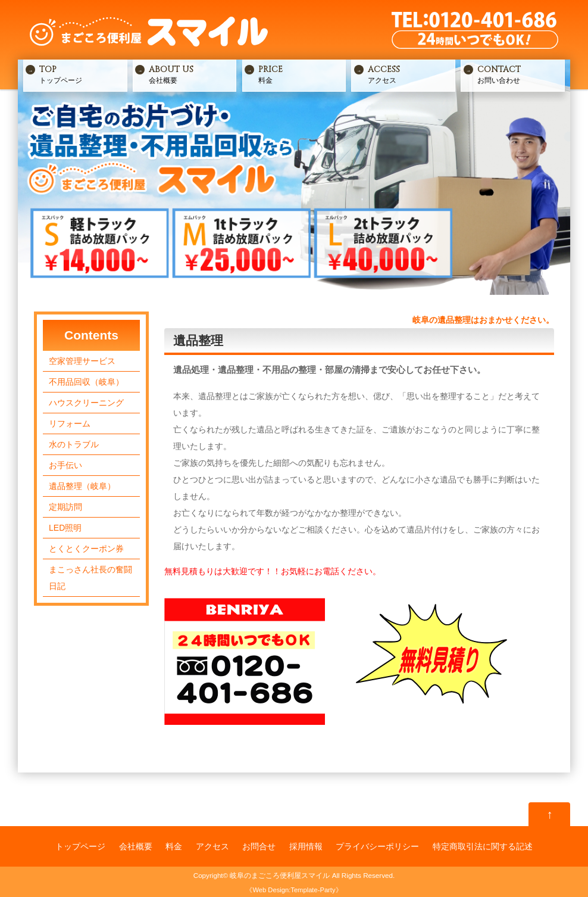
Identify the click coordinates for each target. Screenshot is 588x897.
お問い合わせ (520, 74)
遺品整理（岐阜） (82, 486)
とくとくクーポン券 (86, 549)
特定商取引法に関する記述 (483, 846)
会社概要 (191, 74)
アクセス (410, 74)
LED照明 (65, 528)
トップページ (82, 74)
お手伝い (65, 465)
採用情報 (306, 846)
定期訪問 (65, 507)
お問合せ (259, 846)
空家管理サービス (82, 361)
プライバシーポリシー (377, 846)
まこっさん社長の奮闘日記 (90, 578)
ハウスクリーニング (86, 403)
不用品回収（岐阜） (86, 382)
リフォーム (70, 423)
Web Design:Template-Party (294, 890)
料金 (301, 74)
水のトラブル (74, 444)
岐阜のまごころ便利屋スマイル (280, 875)
